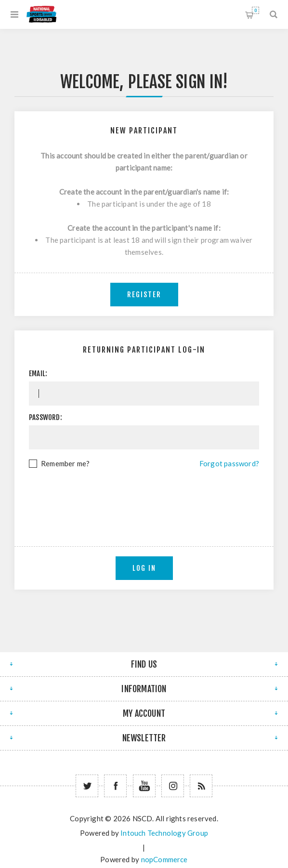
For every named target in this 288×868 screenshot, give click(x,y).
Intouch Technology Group (164, 833)
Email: (38, 374)
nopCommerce (164, 859)
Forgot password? (229, 463)
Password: (46, 417)
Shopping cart (255, 10)
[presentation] (144, 496)
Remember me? (65, 463)
